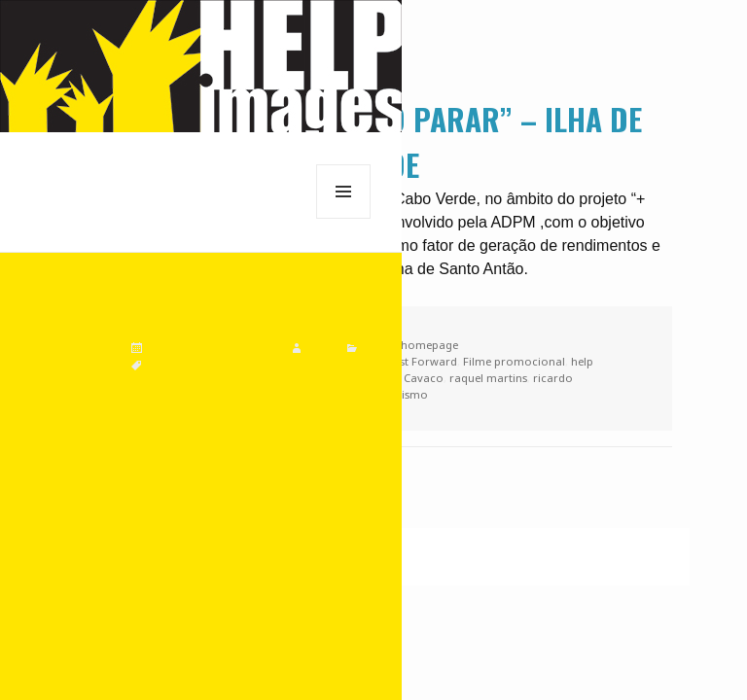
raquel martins (488, 378)
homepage (429, 345)
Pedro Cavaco (407, 378)
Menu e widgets (344, 218)
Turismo (406, 394)
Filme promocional (514, 361)
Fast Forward (422, 361)
